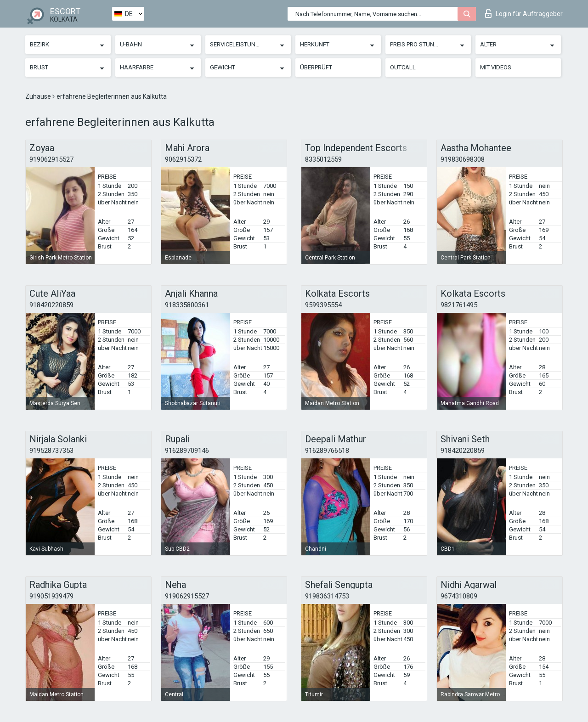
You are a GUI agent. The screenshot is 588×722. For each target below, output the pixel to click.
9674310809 (459, 596)
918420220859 (51, 305)
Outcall (403, 67)
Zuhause (39, 96)
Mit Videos (496, 67)
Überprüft (316, 67)
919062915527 (51, 159)
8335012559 (323, 159)
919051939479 (51, 596)
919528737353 (51, 451)
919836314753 (327, 596)
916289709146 (187, 451)
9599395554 (323, 305)
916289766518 (327, 451)
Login (524, 13)
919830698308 (463, 159)
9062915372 (183, 159)
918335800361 (187, 305)
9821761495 (459, 305)
